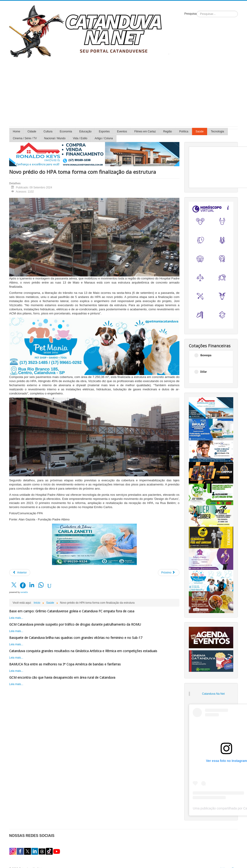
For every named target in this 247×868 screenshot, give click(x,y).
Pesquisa (191, 14)
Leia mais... (16, 618)
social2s (24, 592)
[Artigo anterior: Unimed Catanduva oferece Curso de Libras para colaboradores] (20, 573)
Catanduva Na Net (213, 694)
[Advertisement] (123, 92)
